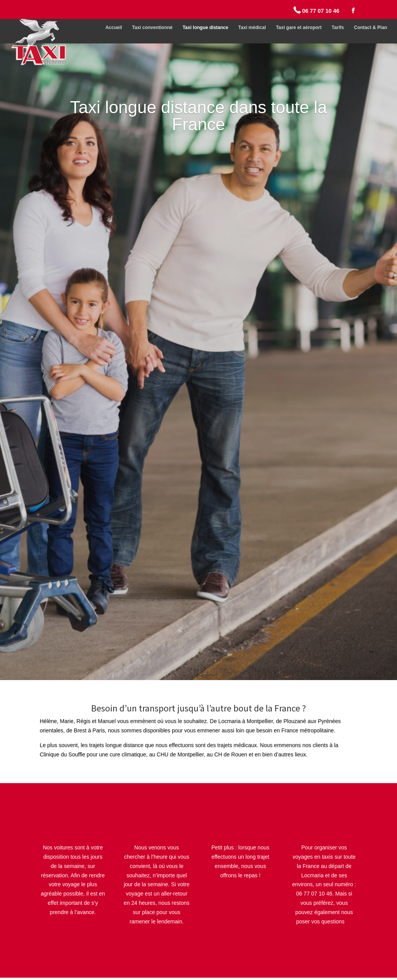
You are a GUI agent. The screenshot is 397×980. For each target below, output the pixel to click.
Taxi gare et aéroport (299, 28)
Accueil (114, 28)
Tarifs (338, 28)
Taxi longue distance (205, 28)
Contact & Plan (370, 28)
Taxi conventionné (152, 28)
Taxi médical (252, 28)
